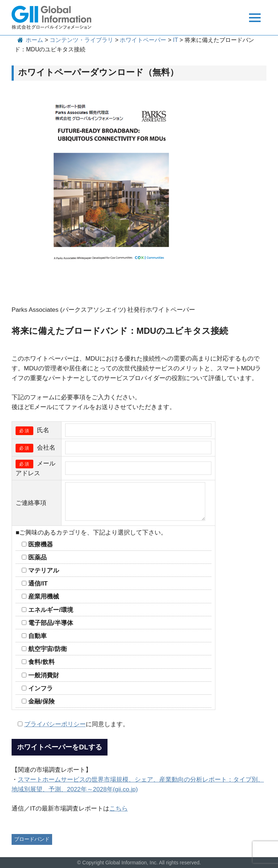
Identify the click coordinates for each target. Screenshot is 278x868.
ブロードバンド (32, 839)
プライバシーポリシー (55, 724)
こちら (119, 809)
